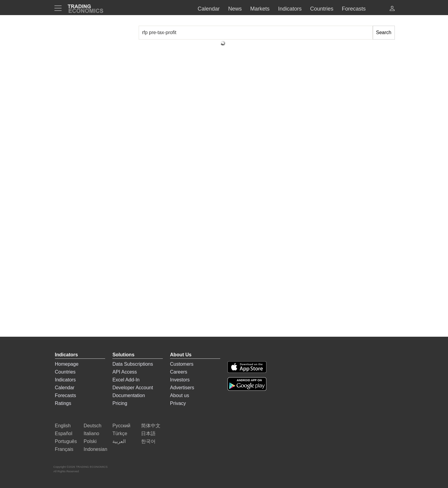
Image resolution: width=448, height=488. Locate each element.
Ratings (63, 403)
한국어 (148, 441)
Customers (182, 364)
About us (180, 395)
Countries (65, 372)
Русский (121, 426)
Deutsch (93, 426)
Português (66, 441)
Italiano (92, 433)
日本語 (148, 433)
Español (64, 433)
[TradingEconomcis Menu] (60, 8)
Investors (180, 380)
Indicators (65, 380)
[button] (392, 9)
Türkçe (120, 433)
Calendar (65, 388)
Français (64, 449)
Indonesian (95, 449)
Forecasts (66, 395)
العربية (119, 441)
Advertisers (182, 388)
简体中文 (151, 426)
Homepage (67, 364)
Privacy (178, 403)
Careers (179, 372)
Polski (90, 441)
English (63, 426)
